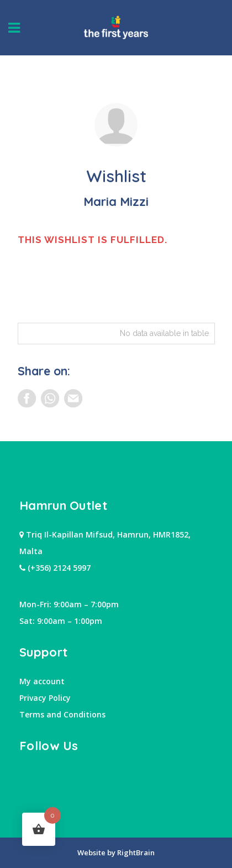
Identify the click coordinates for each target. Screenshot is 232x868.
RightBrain (135, 852)
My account (42, 681)
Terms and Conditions (62, 714)
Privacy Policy (45, 698)
